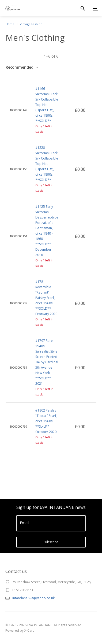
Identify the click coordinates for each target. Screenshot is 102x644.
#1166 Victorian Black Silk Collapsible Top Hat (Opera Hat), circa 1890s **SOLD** (47, 105)
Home (10, 24)
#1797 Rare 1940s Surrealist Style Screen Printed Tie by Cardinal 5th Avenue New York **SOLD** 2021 (47, 362)
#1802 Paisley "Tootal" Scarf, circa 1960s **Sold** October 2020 (46, 421)
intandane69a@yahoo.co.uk (33, 598)
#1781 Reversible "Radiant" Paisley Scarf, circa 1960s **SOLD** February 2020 (46, 298)
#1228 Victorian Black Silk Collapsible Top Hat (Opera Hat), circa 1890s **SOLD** (47, 164)
